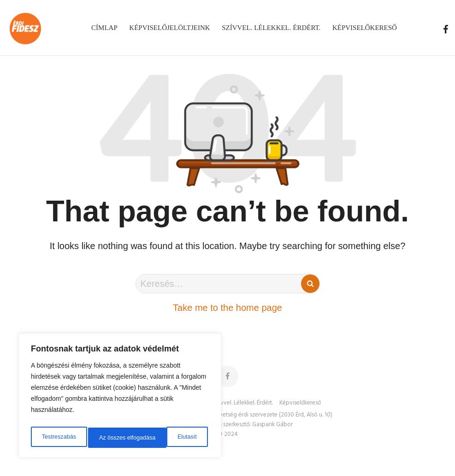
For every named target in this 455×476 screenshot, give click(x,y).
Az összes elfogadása (169, 438)
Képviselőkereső (300, 403)
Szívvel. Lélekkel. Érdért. (243, 403)
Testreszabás (58, 438)
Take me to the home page (227, 308)
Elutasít (108, 438)
